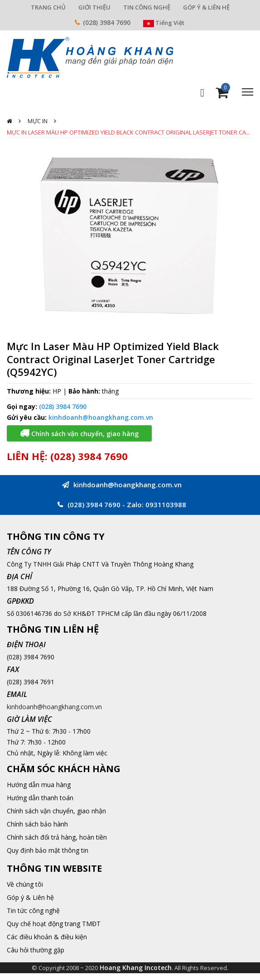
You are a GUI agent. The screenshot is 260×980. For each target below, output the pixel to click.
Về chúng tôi (25, 884)
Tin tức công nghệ (33, 910)
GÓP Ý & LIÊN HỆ (206, 7)
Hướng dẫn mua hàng (39, 785)
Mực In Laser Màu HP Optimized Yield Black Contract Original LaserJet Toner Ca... (128, 132)
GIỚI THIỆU (94, 7)
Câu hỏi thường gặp (36, 950)
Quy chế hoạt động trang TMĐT (54, 924)
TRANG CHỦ (48, 7)
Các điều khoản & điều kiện (47, 937)
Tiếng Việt (164, 23)
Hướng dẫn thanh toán (40, 798)
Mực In (38, 121)
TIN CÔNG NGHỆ (147, 7)
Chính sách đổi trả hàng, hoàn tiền (57, 837)
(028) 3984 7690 (107, 22)
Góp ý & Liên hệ (30, 897)
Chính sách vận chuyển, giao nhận (56, 811)
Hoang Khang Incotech (136, 968)
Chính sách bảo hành (37, 824)
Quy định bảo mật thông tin (48, 850)
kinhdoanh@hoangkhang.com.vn (101, 417)
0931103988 (166, 504)
